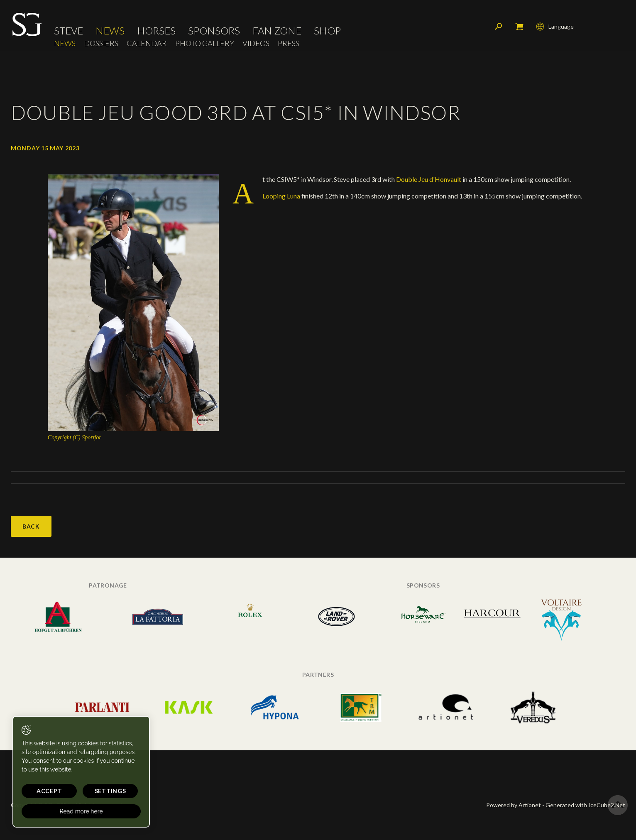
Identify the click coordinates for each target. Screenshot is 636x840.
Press (289, 44)
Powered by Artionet (514, 805)
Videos (256, 44)
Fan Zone (277, 31)
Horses (156, 31)
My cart (519, 27)
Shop (327, 31)
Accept (48, 791)
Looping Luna (282, 196)
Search (499, 27)
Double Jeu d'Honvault (428, 179)
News (110, 31)
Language (555, 27)
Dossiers (101, 44)
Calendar (147, 44)
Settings (108, 791)
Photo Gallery (205, 44)
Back (31, 526)
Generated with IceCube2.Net (585, 805)
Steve (68, 31)
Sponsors (214, 31)
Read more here (80, 811)
